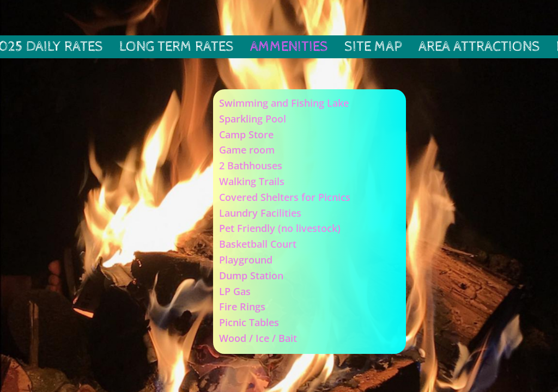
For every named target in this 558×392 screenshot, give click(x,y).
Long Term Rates (177, 47)
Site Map (373, 47)
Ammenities (289, 47)
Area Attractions (479, 47)
